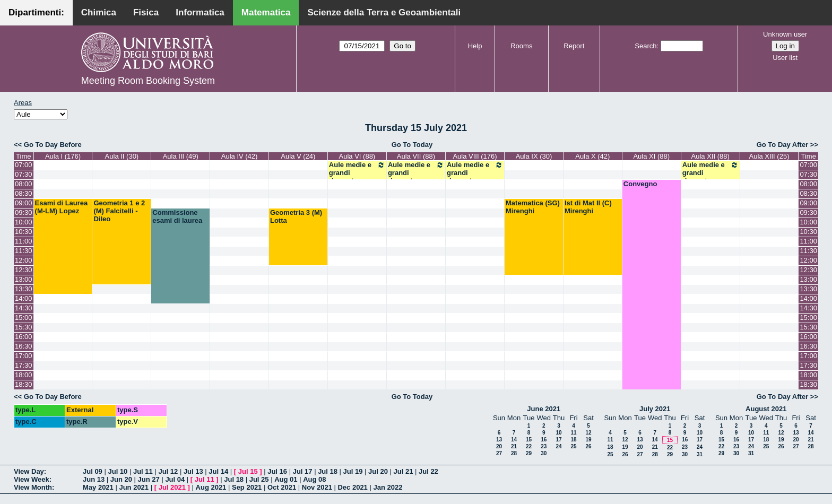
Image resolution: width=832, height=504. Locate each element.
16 (544, 440)
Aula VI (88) (357, 156)
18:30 (24, 384)
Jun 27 (149, 479)
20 (499, 446)
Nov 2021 (317, 487)
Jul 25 (259, 479)
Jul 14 (218, 471)
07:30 (24, 174)
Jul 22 (428, 471)
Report (574, 46)
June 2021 (544, 409)
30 (544, 453)
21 (514, 446)
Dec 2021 (352, 487)
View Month (33, 487)
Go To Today (412, 145)
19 (588, 440)
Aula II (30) (122, 156)
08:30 (24, 193)
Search (645, 46)
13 (499, 440)
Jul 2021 (172, 487)
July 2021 (655, 409)
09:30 (24, 212)
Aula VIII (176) (475, 156)
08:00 (24, 184)
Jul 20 (378, 471)
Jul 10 (118, 471)
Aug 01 (286, 479)
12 (588, 433)
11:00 (24, 241)
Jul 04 (175, 479)
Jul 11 (143, 471)
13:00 (24, 279)
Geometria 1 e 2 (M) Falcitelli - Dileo (119, 211)
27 (499, 453)
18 (573, 440)
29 (529, 453)
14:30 (24, 308)
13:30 (24, 289)
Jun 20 (121, 479)
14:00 (24, 298)
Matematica (266, 12)
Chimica (99, 12)
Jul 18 (328, 471)
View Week (32, 479)
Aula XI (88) (651, 156)
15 (529, 440)
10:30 (24, 232)
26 (588, 446)
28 (514, 453)
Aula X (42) (592, 156)
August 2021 (766, 409)
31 (700, 454)
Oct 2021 (282, 487)
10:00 (24, 222)
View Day (29, 471)
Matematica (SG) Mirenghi (533, 207)
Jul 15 (248, 471)
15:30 (24, 327)
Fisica (146, 12)
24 (558, 446)
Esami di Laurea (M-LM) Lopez (62, 207)
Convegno (640, 184)
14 (514, 440)
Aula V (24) (298, 156)
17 (558, 440)
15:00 (24, 318)
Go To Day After (783, 145)
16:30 (24, 346)
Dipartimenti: (36, 12)
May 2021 (98, 487)
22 (529, 446)
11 (573, 433)
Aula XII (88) (710, 156)
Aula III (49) (181, 156)
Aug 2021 (211, 487)
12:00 (24, 260)
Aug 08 (314, 479)
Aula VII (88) (416, 156)
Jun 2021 (134, 487)
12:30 (24, 270)
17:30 (24, 365)
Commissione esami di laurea (177, 216)
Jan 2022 (388, 487)
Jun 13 (94, 479)
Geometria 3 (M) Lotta (296, 216)
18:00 (24, 375)
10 (558, 433)
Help (475, 46)
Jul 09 (93, 471)
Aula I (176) (63, 156)
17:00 (24, 356)
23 (544, 446)
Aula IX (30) (534, 156)
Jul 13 (193, 471)
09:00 (24, 203)
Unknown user (785, 34)
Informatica (200, 12)
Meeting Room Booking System (148, 81)
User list (785, 58)
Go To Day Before (53, 145)
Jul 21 (404, 471)
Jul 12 (168, 471)
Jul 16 (277, 471)
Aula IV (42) (240, 156)
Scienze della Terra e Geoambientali (384, 12)
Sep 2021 (247, 487)
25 (573, 446)
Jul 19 (353, 471)
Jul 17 (303, 471)
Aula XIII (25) (769, 156)
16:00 (24, 337)
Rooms (521, 46)
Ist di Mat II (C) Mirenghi (588, 207)
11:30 (24, 251)
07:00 (24, 165)
